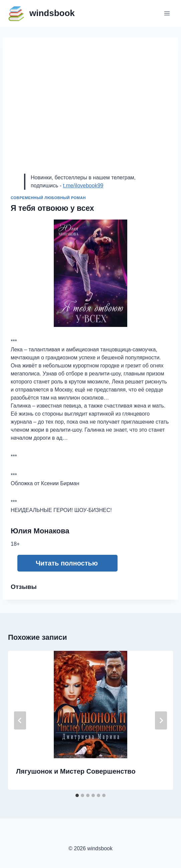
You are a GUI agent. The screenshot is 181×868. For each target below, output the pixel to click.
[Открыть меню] (167, 13)
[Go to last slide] (20, 720)
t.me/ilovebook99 (83, 186)
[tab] (77, 795)
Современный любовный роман (48, 198)
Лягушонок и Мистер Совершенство (76, 771)
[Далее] (161, 720)
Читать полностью (67, 563)
